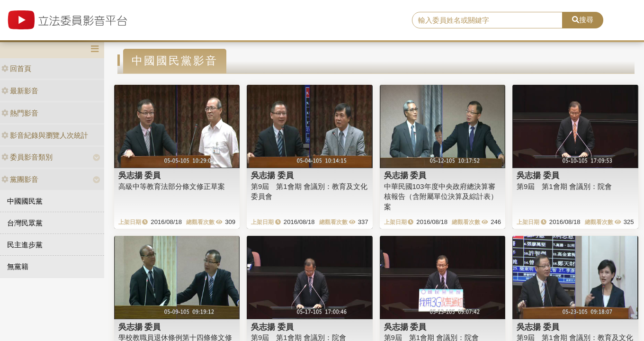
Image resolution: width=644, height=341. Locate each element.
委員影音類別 (27, 157)
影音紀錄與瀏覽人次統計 (45, 135)
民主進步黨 (25, 245)
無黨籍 (18, 266)
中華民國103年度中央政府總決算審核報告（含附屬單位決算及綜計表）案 (441, 197)
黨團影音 (20, 179)
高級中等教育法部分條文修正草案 (172, 186)
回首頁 (16, 68)
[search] (487, 20)
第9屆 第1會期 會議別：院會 (564, 186)
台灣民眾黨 (25, 223)
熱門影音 (20, 113)
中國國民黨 (25, 201)
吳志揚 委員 (140, 175)
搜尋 (583, 20)
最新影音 (20, 91)
